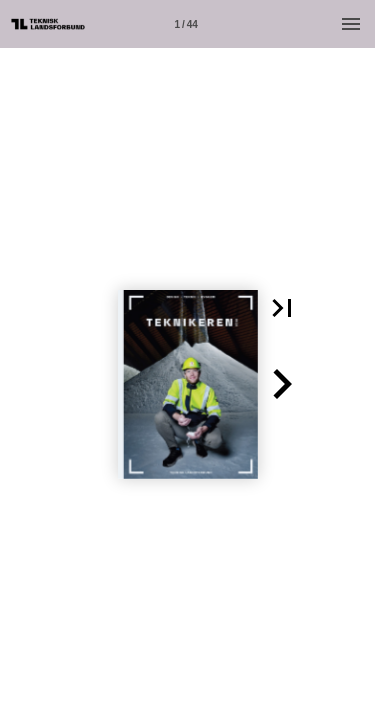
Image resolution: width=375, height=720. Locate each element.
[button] (282, 308)
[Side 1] (186, 24)
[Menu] (351, 24)
